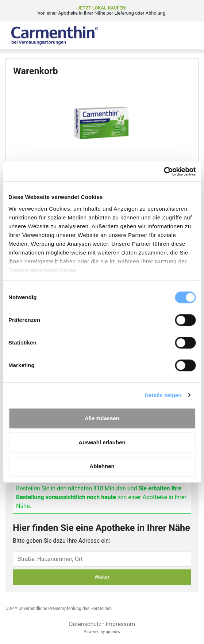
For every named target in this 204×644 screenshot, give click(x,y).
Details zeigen (163, 395)
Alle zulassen (102, 418)
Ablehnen (102, 466)
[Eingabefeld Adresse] (102, 559)
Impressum (121, 624)
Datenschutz (85, 624)
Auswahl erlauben (102, 442)
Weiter (102, 577)
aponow (113, 632)
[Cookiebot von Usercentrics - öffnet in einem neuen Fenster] (164, 172)
